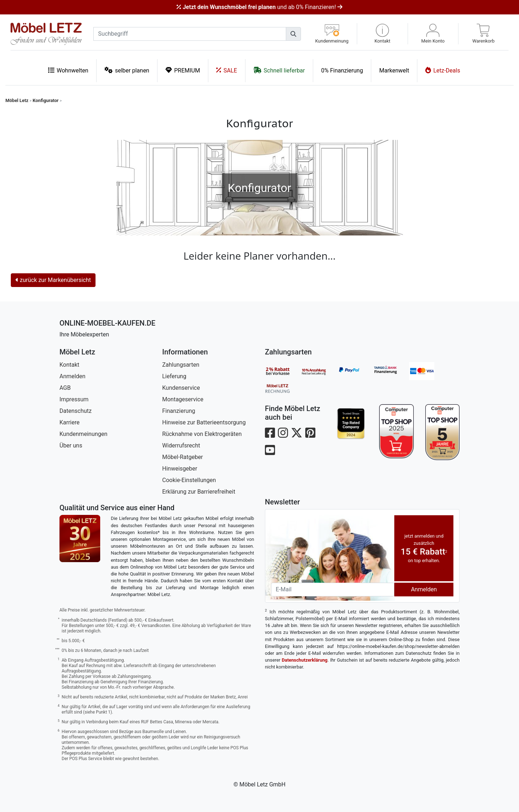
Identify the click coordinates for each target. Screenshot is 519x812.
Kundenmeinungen (83, 434)
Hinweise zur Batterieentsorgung (204, 422)
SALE (227, 70)
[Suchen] (293, 34)
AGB (65, 388)
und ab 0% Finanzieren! (259, 7)
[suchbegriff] (190, 34)
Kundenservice (181, 388)
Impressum (74, 399)
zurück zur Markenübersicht (53, 280)
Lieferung (174, 376)
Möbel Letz (17, 100)
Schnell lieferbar (279, 70)
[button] (382, 34)
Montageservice (183, 399)
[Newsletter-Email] (333, 590)
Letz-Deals (443, 70)
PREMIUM (183, 70)
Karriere (70, 422)
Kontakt (69, 365)
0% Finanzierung (342, 70)
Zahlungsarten (181, 365)
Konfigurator (46, 100)
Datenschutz (76, 411)
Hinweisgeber (180, 469)
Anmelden (72, 376)
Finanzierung (179, 411)
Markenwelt (394, 70)
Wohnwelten (68, 70)
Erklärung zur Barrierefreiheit (199, 492)
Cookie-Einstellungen (189, 480)
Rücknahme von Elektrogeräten (202, 434)
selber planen (127, 70)
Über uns (71, 445)
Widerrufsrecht (181, 445)
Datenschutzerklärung (305, 660)
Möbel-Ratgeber (183, 457)
